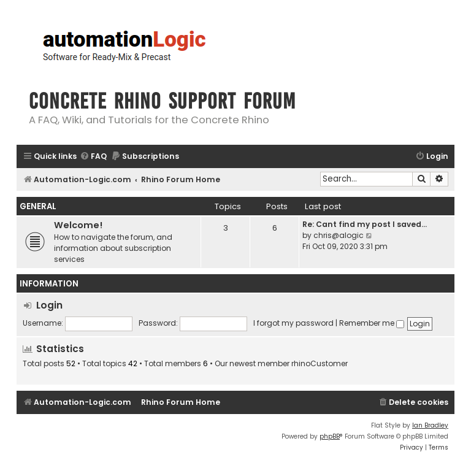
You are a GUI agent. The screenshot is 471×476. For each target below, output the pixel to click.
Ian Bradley (430, 425)
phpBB (330, 436)
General (38, 206)
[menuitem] (93, 157)
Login (49, 305)
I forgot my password (293, 323)
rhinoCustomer (320, 364)
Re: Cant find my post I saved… (365, 224)
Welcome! (78, 225)
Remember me (372, 323)
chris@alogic (339, 235)
